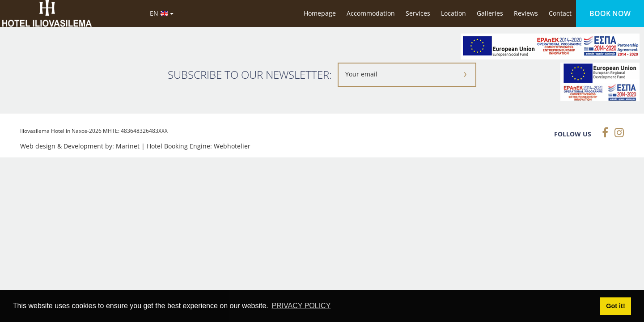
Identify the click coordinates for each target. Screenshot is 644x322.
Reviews (526, 13)
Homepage (320, 13)
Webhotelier (232, 146)
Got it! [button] (615, 306)
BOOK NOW (610, 13)
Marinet (128, 146)
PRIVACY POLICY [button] (301, 306)
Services (418, 13)
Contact (560, 13)
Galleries (490, 13)
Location (453, 13)
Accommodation (371, 13)
